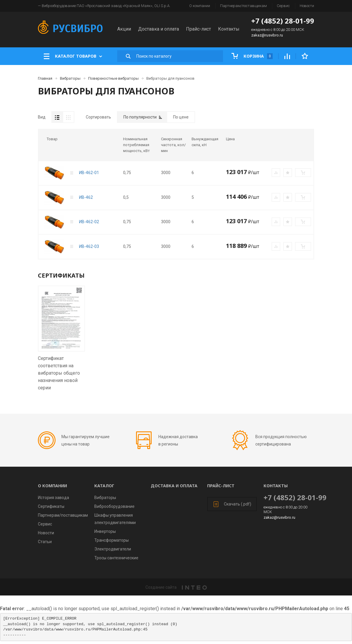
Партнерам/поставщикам (243, 6)
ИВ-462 (86, 197)
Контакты (229, 29)
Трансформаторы (112, 540)
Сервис (283, 6)
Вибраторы (105, 498)
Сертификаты (51, 506)
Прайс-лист (198, 29)
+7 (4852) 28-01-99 (283, 21)
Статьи (45, 542)
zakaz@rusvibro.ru (267, 35)
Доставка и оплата (159, 29)
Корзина (252, 56)
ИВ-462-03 (89, 246)
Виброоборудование (114, 506)
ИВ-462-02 (89, 222)
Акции (124, 29)
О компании (200, 6)
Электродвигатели (113, 549)
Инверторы (105, 531)
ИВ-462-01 (89, 173)
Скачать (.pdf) (232, 504)
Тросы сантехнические (116, 558)
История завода (53, 498)
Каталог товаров (73, 56)
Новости (307, 6)
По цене (181, 117)
